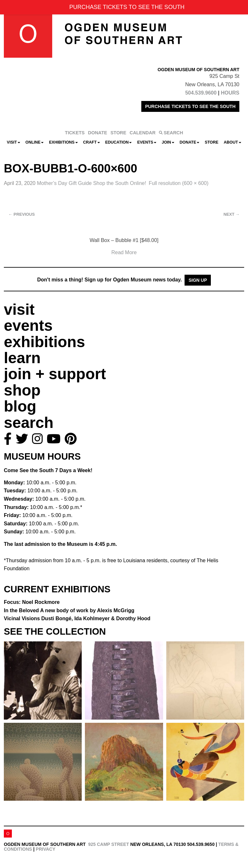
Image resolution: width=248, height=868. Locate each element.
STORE (118, 133)
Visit (13, 142)
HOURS (230, 93)
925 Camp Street (108, 844)
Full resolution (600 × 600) (178, 183)
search (29, 423)
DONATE (98, 133)
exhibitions (44, 342)
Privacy (46, 849)
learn (22, 358)
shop (22, 390)
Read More (124, 252)
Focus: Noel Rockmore (32, 602)
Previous (22, 214)
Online (34, 142)
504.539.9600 (201, 93)
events (28, 325)
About (232, 142)
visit (19, 309)
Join (168, 142)
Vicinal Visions (77, 618)
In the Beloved (69, 610)
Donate (189, 142)
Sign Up (198, 280)
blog (20, 406)
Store (212, 142)
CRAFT (91, 142)
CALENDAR (143, 133)
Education (118, 142)
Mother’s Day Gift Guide (91, 183)
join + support (55, 374)
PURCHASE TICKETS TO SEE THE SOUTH (190, 106)
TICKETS (75, 133)
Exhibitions (63, 142)
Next (232, 214)
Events (147, 142)
